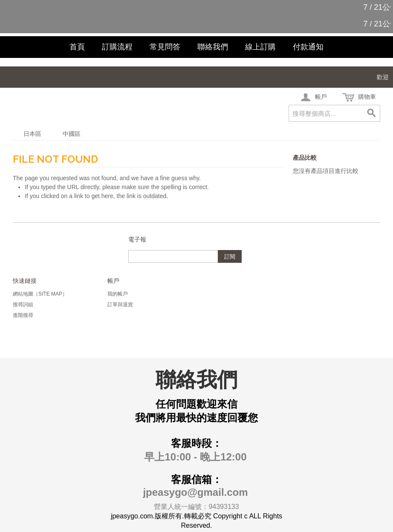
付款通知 (308, 47)
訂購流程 (117, 47)
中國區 (72, 134)
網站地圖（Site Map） (40, 294)
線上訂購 (260, 47)
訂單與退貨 (120, 305)
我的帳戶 (118, 294)
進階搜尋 (23, 315)
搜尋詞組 (23, 305)
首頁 (77, 47)
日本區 (32, 134)
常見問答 (165, 47)
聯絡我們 (213, 47)
